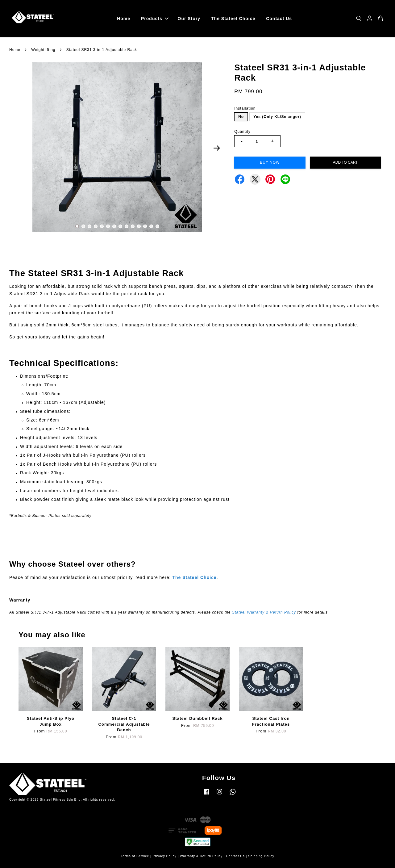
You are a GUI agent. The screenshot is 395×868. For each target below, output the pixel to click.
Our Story (189, 19)
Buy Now (270, 162)
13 (151, 226)
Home (124, 19)
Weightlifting (43, 50)
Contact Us (279, 19)
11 (139, 226)
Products (155, 19)
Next (217, 148)
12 (145, 226)
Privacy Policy (164, 856)
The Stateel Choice (233, 19)
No (241, 117)
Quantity (242, 132)
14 (157, 226)
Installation (245, 108)
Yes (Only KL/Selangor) (277, 117)
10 (133, 226)
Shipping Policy (261, 856)
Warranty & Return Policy (201, 856)
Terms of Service (135, 856)
